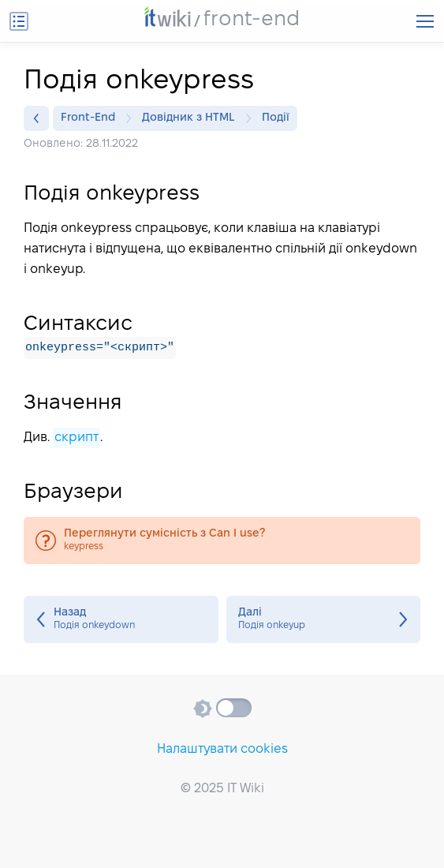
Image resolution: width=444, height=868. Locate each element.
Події (276, 118)
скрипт (76, 438)
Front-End (92, 118)
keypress (222, 541)
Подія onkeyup (324, 619)
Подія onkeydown (121, 619)
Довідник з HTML (192, 118)
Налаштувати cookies (222, 749)
